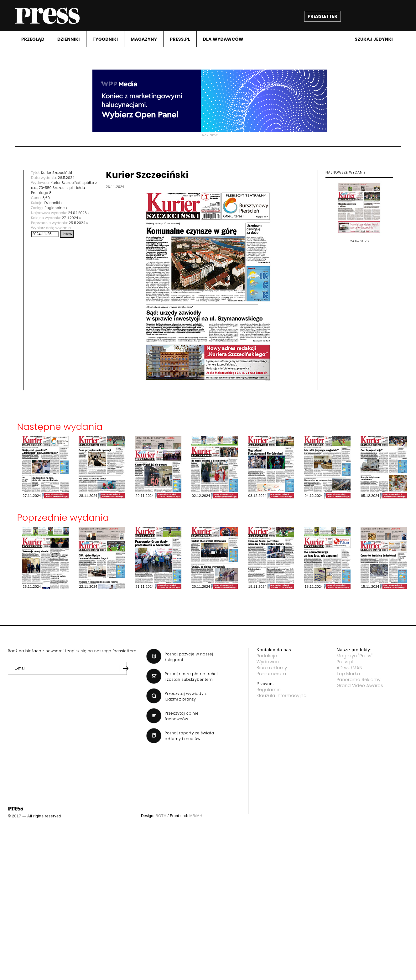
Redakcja (267, 656)
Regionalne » (56, 208)
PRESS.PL (180, 39)
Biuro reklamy (272, 668)
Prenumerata (271, 674)
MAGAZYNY (144, 39)
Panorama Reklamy (359, 680)
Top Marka (348, 674)
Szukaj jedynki (374, 39)
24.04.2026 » (79, 213)
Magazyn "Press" (354, 656)
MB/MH (196, 816)
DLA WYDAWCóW (223, 39)
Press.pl (345, 662)
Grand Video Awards (360, 685)
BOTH (161, 816)
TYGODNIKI (105, 39)
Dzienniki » (54, 203)
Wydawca (268, 662)
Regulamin (269, 690)
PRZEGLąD (33, 39)
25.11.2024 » (78, 223)
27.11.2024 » (71, 218)
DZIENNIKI (69, 39)
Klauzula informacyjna (282, 696)
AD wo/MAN (349, 668)
